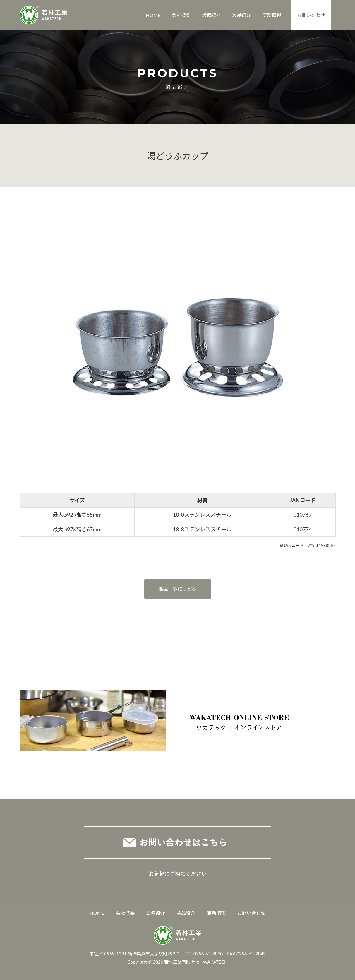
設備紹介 (211, 15)
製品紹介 (241, 15)
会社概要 (181, 15)
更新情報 (272, 15)
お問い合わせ (311, 15)
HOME (153, 15)
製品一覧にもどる (178, 589)
